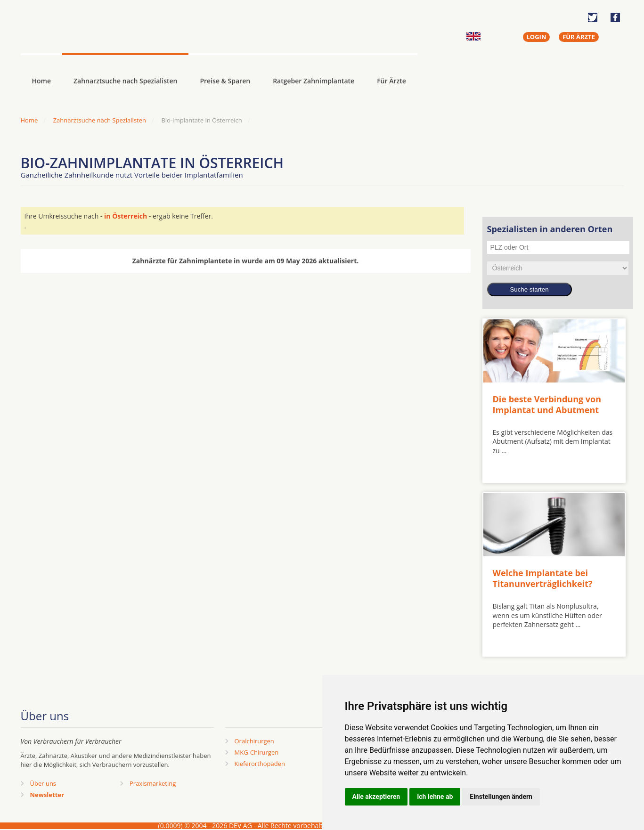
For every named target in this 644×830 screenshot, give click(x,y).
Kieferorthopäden (260, 764)
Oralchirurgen (254, 741)
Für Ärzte (391, 81)
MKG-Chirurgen (257, 752)
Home (29, 120)
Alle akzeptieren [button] (376, 797)
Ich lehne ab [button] (435, 797)
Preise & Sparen (225, 81)
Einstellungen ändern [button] (501, 797)
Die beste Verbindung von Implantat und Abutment (547, 404)
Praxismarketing (153, 783)
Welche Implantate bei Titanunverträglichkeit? (543, 578)
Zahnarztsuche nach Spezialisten (125, 81)
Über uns (43, 783)
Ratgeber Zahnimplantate (314, 81)
